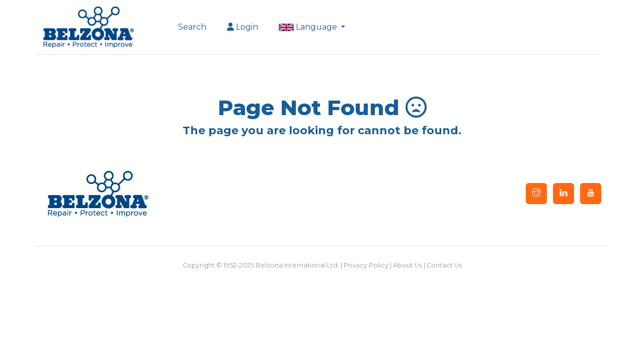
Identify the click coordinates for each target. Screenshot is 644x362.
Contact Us (444, 265)
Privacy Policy (366, 265)
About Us (408, 265)
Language (309, 27)
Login (243, 27)
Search (192, 27)
